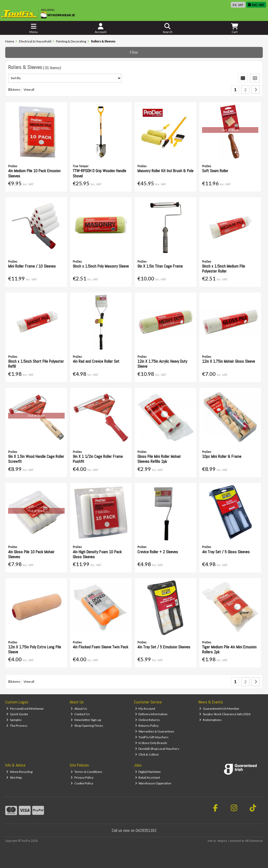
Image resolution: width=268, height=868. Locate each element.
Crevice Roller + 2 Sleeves (158, 552)
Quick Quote (17, 714)
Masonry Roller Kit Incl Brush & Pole (165, 171)
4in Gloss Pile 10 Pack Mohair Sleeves (31, 554)
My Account (145, 709)
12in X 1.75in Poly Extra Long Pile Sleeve (35, 649)
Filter (134, 52)
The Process (17, 726)
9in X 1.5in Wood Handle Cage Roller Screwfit (36, 459)
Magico (222, 841)
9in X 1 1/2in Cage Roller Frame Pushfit (98, 459)
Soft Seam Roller (215, 171)
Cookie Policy (82, 783)
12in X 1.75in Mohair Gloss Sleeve (228, 361)
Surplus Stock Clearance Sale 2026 (225, 714)
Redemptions (210, 720)
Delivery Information (151, 714)
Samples (14, 720)
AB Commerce (254, 841)
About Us (79, 709)
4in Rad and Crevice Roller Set (96, 361)
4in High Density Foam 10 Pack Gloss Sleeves (97, 554)
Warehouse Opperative (153, 783)
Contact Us (80, 714)
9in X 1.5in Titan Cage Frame (160, 266)
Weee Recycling (19, 772)
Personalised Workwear (25, 709)
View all (29, 89)
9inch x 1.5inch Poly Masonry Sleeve (101, 266)
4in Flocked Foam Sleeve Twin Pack (100, 647)
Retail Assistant (148, 777)
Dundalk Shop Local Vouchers (157, 749)
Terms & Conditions (86, 772)
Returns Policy (147, 726)
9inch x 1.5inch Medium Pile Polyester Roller (224, 269)
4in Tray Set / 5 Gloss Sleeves (226, 552)
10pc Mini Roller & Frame (222, 456)
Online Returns (148, 720)
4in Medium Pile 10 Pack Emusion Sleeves (34, 173)
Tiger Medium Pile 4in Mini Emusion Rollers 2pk (229, 649)
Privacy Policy (82, 777)
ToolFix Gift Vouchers (152, 737)
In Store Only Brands (151, 743)
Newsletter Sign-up (86, 720)
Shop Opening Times (87, 726)
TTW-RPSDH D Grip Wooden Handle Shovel (99, 173)
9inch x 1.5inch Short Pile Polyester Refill (36, 364)
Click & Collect (147, 754)
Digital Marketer (148, 772)
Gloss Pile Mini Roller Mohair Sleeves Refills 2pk (159, 459)
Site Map (14, 777)
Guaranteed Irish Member (219, 709)
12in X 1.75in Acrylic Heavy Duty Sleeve (162, 364)
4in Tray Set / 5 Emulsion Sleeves (164, 647)
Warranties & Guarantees (155, 731)
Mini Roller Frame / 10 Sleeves (32, 266)
